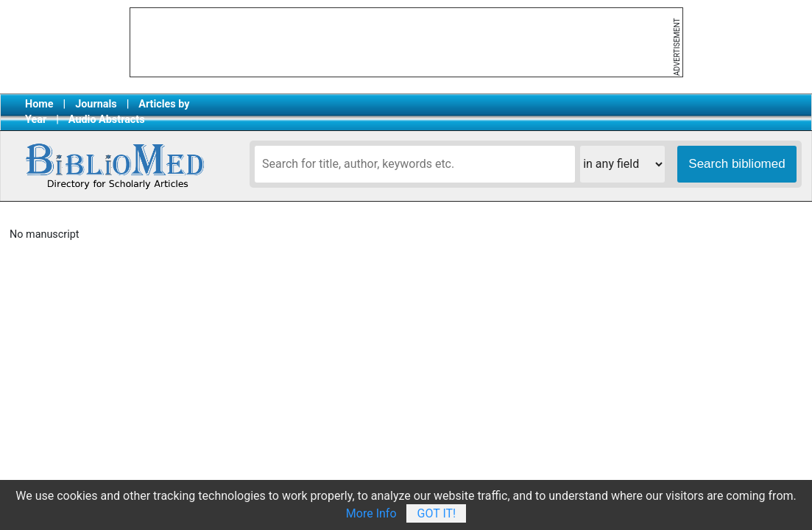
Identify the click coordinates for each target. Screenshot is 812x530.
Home (39, 104)
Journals (96, 104)
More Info (371, 513)
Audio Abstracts (107, 120)
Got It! (436, 513)
